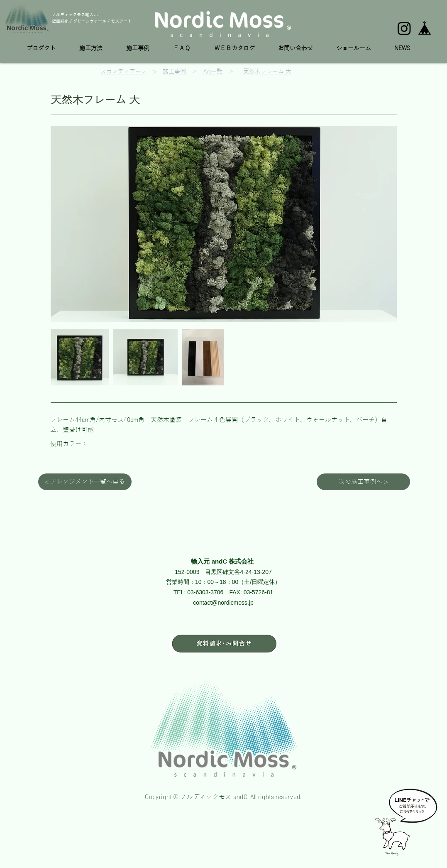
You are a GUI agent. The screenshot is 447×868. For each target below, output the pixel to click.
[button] (47, 49)
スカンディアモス (124, 72)
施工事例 (174, 72)
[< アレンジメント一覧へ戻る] (85, 482)
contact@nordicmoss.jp (223, 603)
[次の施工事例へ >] (363, 482)
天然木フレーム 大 (267, 72)
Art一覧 (213, 72)
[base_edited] (425, 28)
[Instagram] (404, 28)
